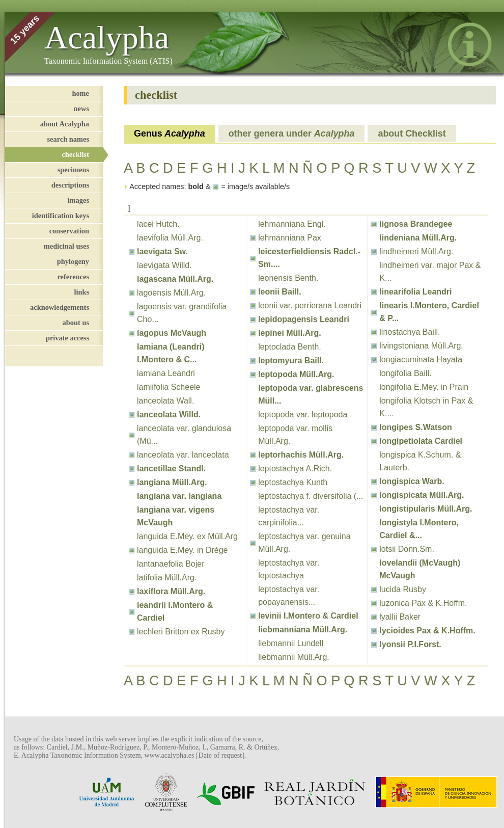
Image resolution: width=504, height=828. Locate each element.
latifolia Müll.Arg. (167, 578)
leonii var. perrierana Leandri (310, 305)
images (78, 200)
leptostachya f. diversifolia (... (311, 496)
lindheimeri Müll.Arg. (416, 251)
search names (68, 139)
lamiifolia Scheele (169, 387)
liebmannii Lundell (291, 643)
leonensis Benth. (288, 278)
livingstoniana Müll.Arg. (421, 346)
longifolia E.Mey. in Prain (424, 387)
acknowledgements (60, 307)
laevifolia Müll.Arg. (170, 238)
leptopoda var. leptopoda (303, 415)
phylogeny (73, 261)
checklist (75, 154)
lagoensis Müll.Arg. (171, 293)
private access (67, 338)
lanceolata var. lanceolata (183, 455)
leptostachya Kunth (293, 482)
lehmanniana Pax (290, 238)
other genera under (292, 133)
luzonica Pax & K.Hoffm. (423, 603)
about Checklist (412, 133)
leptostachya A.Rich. (295, 469)
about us (76, 323)
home (80, 93)
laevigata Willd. (164, 265)
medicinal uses (66, 246)
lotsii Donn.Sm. (407, 549)
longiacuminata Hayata (421, 359)
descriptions (70, 185)
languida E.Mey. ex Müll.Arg (187, 536)
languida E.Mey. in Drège (182, 550)
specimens (73, 170)
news (81, 109)
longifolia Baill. (405, 373)
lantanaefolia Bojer (171, 564)
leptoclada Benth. (290, 347)
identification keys (61, 216)
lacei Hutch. (158, 224)
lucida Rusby (403, 589)
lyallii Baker (400, 617)
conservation (69, 231)
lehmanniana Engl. (292, 224)
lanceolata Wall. (165, 401)
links (81, 292)
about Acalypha (65, 124)
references (73, 277)
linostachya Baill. (410, 332)
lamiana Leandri (166, 373)
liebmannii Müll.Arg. (294, 657)
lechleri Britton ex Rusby (181, 632)
